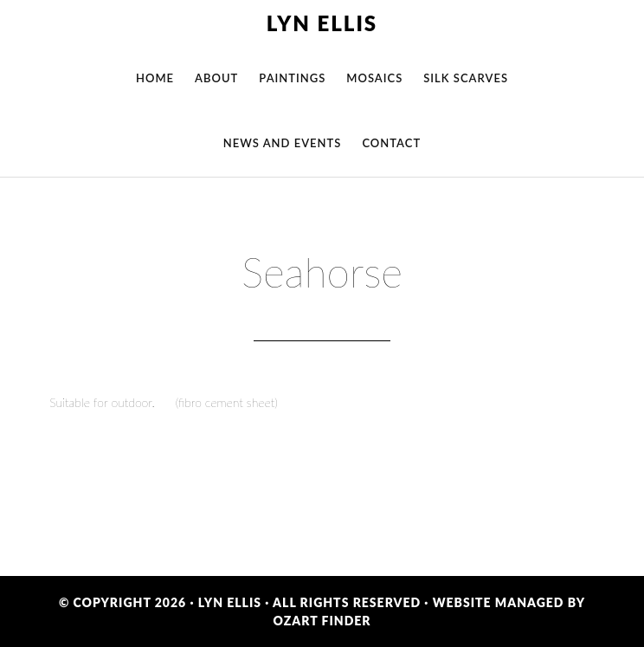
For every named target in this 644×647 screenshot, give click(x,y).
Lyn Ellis (322, 23)
